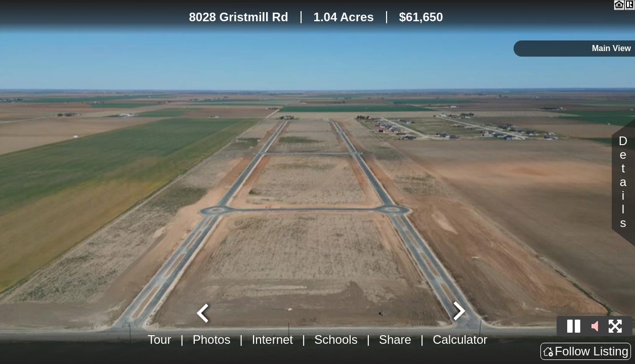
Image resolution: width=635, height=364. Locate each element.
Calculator (460, 339)
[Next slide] (458, 312)
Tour (160, 339)
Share (395, 339)
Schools (336, 339)
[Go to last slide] (204, 312)
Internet (272, 339)
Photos (212, 339)
